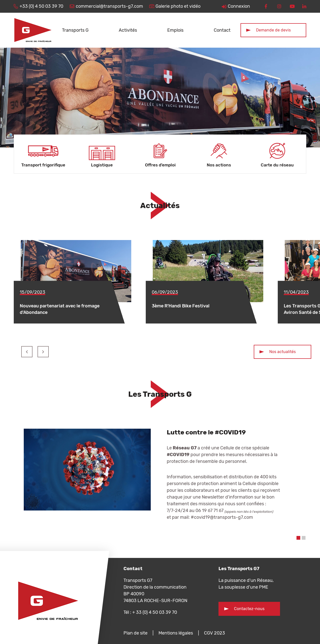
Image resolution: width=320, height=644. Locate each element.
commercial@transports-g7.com (109, 6)
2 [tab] (304, 538)
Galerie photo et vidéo (178, 6)
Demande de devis (273, 30)
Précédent (27, 352)
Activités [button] (128, 30)
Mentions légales (176, 633)
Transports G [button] (75, 30)
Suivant (43, 352)
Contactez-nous (249, 609)
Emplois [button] (175, 30)
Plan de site (135, 633)
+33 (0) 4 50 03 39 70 (41, 6)
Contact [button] (222, 30)
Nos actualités (282, 352)
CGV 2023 (214, 633)
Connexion (239, 6)
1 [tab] (298, 538)
